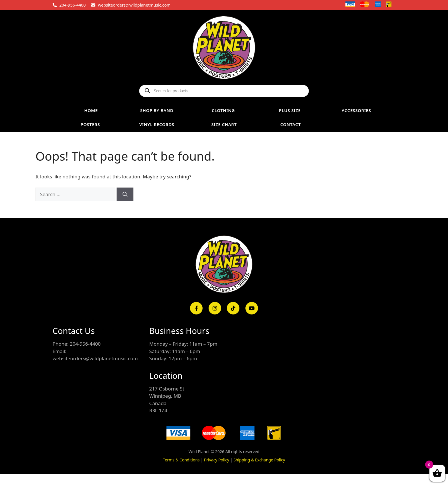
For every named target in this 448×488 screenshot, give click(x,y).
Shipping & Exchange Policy (259, 460)
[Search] (125, 194)
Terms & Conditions (181, 460)
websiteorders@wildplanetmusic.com (134, 5)
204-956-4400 (73, 5)
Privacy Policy (217, 460)
